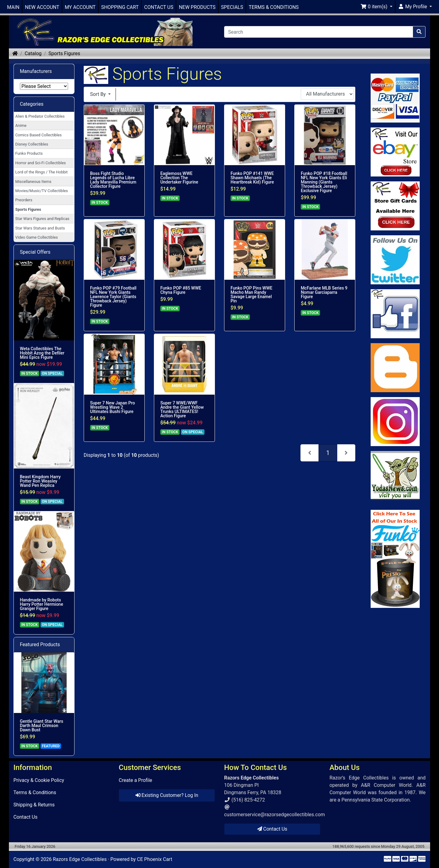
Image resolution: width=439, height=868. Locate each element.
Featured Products (40, 644)
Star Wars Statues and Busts (40, 228)
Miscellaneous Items (33, 182)
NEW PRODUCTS (197, 7)
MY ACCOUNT (80, 7)
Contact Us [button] (272, 829)
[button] (376, 7)
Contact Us (26, 817)
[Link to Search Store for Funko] (395, 559)
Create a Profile (135, 780)
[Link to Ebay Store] (395, 152)
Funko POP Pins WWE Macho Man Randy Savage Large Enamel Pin (251, 294)
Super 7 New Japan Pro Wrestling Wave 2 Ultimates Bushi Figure (113, 407)
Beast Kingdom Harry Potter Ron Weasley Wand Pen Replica (40, 481)
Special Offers (35, 252)
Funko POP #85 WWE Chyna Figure (181, 290)
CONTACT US (159, 7)
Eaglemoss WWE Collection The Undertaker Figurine (179, 178)
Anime (21, 125)
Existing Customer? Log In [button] (167, 795)
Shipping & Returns (34, 805)
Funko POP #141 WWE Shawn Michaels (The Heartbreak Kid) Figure (252, 178)
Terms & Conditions (35, 792)
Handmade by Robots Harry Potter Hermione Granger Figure (42, 604)
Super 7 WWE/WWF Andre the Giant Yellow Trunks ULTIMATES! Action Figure (182, 409)
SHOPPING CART (120, 7)
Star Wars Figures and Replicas (42, 219)
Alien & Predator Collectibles (40, 116)
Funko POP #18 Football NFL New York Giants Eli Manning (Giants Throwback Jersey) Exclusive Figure (324, 182)
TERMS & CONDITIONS (274, 7)
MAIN (13, 7)
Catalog (33, 53)
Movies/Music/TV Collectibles (42, 191)
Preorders (24, 200)
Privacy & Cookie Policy (39, 780)
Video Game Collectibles (37, 237)
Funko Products (29, 153)
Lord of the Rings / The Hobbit (42, 172)
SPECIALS (232, 7)
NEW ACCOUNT (42, 7)
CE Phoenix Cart (155, 859)
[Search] (319, 32)
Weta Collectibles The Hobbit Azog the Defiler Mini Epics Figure (42, 353)
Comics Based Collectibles (38, 135)
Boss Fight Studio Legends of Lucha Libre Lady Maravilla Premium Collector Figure (113, 180)
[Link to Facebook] (395, 314)
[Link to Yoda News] (395, 476)
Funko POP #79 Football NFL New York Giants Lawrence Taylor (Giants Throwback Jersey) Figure (113, 297)
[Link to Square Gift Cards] (395, 206)
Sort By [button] (99, 94)
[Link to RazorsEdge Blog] (395, 368)
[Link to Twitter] (395, 260)
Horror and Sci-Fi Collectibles (41, 163)
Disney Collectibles (32, 144)
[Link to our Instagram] (395, 422)
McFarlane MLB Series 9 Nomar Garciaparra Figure (324, 292)
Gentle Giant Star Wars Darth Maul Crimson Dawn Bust (42, 726)
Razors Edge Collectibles (80, 859)
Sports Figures (64, 53)
